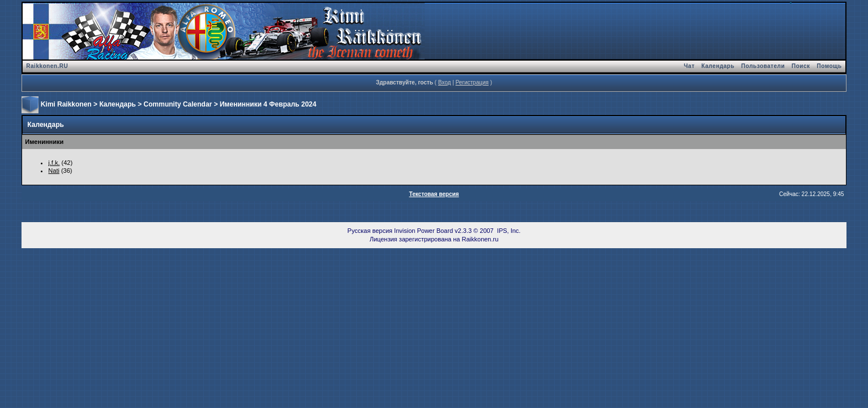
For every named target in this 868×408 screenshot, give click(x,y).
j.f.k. (54, 163)
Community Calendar (178, 104)
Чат (689, 66)
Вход (445, 82)
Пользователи (763, 66)
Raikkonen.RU (47, 66)
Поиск (801, 66)
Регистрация (472, 82)
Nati (54, 171)
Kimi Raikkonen (66, 104)
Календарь (718, 66)
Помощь (829, 66)
